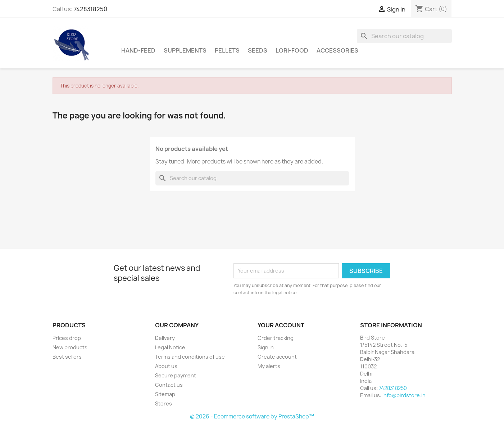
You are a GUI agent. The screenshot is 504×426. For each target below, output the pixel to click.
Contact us (169, 385)
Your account (281, 325)
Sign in (266, 347)
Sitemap (165, 394)
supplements (185, 50)
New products (70, 347)
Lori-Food (292, 50)
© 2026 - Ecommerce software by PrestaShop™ (252, 416)
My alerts (269, 366)
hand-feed (138, 50)
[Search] (404, 36)
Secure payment (176, 375)
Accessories (337, 50)
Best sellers (67, 357)
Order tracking (276, 338)
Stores (164, 403)
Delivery (165, 338)
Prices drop (67, 338)
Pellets (227, 50)
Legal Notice (170, 347)
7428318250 (90, 9)
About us (166, 366)
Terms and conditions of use (190, 357)
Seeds (258, 50)
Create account (277, 357)
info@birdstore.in (404, 395)
